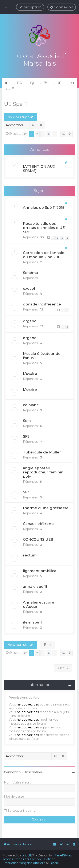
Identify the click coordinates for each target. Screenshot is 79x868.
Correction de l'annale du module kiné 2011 (44, 254)
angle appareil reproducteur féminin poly (43, 472)
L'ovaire (30, 373)
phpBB (27, 855)
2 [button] (37, 134)
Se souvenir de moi (22, 810)
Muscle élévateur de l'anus (42, 355)
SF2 (26, 436)
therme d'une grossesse (46, 507)
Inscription (33, 772)
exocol (29, 288)
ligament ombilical (40, 570)
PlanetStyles (63, 855)
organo (30, 321)
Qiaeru (54, 863)
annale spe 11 (35, 586)
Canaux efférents (39, 523)
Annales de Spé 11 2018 (44, 207)
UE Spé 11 (16, 103)
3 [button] (43, 134)
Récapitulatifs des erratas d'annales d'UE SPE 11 (44, 227)
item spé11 (32, 622)
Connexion (12, 772)
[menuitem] (62, 7)
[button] (25, 134)
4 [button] (49, 134)
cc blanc (31, 404)
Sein (27, 420)
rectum (30, 555)
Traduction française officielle (24, 863)
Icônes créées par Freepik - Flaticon (29, 859)
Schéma (30, 272)
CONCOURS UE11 (38, 539)
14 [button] (63, 134)
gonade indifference (42, 304)
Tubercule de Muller (42, 452)
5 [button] (54, 134)
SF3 (26, 491)
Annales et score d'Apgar (39, 604)
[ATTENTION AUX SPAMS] (39, 168)
